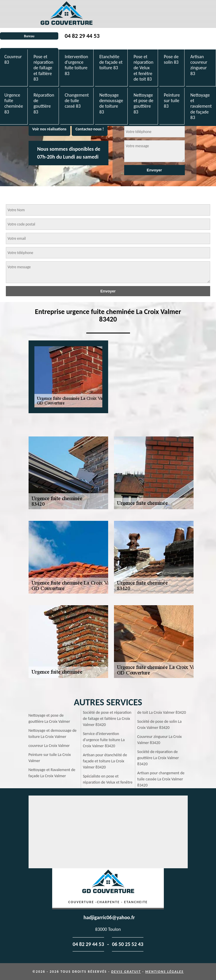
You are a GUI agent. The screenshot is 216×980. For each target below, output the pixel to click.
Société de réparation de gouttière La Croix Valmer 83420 (158, 758)
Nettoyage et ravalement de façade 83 (201, 106)
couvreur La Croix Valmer (49, 746)
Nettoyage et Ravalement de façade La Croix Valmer (52, 773)
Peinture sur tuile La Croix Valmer (50, 758)
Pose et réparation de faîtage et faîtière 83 (43, 68)
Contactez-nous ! (90, 129)
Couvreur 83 (13, 59)
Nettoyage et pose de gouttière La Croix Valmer (49, 718)
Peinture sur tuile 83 (172, 101)
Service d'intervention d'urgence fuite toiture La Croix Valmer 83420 (104, 740)
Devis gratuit (126, 972)
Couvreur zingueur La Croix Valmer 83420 (160, 740)
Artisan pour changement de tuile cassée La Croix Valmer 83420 (161, 779)
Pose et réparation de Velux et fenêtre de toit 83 (143, 68)
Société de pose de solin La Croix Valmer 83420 (159, 725)
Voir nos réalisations (49, 129)
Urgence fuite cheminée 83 (14, 103)
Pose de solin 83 (171, 59)
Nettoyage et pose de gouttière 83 (143, 103)
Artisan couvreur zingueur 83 (199, 65)
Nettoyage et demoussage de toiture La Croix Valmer (53, 734)
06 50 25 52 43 (128, 944)
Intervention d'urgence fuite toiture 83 (76, 65)
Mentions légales (164, 972)
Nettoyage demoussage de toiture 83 (111, 103)
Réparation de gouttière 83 (44, 103)
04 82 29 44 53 (82, 36)
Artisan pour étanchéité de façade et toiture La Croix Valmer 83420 (105, 761)
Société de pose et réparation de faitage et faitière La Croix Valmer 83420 (107, 719)
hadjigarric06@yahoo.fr (109, 917)
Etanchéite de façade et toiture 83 (111, 62)
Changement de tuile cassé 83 (77, 101)
